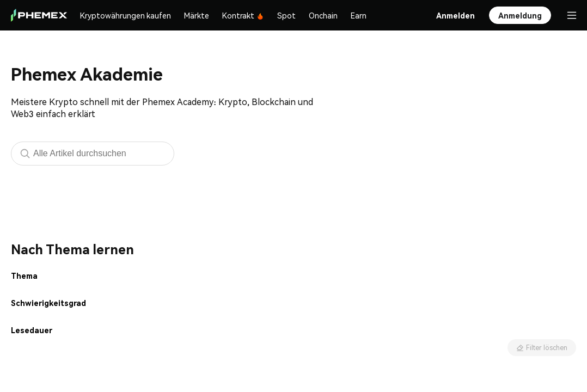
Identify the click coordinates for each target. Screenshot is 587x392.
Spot (286, 15)
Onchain (323, 15)
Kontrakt (243, 15)
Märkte (197, 15)
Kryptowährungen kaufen (126, 15)
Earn (359, 15)
